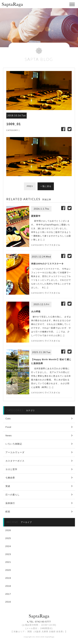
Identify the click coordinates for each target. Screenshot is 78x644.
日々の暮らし (13, 495)
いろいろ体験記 (14, 444)
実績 (8, 486)
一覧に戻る (46, 186)
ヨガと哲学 (11, 469)
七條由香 (10, 478)
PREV (30, 186)
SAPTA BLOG (39, 59)
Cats (8, 419)
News (9, 436)
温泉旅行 (10, 503)
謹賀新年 (36, 216)
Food (8, 427)
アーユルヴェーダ (15, 452)
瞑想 (8, 512)
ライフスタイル (52, 245)
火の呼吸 (36, 312)
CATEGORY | (13, 130)
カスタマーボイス (15, 461)
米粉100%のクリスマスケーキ (47, 264)
